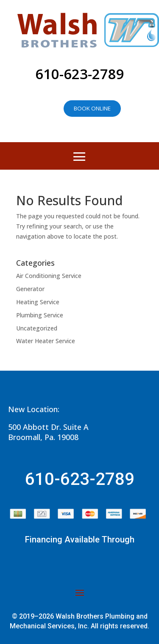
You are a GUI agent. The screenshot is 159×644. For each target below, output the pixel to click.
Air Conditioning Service (49, 276)
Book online (92, 108)
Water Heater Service (46, 341)
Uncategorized (37, 328)
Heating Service (38, 302)
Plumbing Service (40, 315)
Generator (30, 289)
